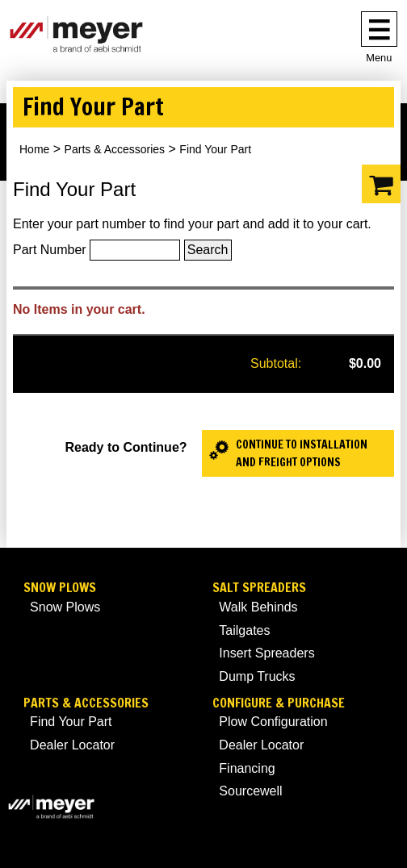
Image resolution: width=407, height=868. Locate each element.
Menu (379, 58)
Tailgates (244, 630)
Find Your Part (71, 722)
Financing (247, 768)
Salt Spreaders (259, 588)
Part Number (50, 250)
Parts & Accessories (115, 149)
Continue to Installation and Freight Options (302, 453)
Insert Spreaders (266, 653)
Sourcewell (250, 791)
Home (34, 149)
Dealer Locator (72, 745)
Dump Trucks (257, 676)
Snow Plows (60, 588)
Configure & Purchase (279, 703)
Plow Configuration (273, 722)
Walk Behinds (258, 607)
